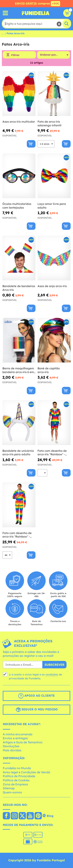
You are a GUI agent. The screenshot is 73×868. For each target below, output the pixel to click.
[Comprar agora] (31, 144)
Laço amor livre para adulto (52, 206)
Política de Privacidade (19, 776)
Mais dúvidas (12, 750)
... (3, 33)
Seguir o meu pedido (36, 710)
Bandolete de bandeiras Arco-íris (19, 288)
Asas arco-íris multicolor (19, 122)
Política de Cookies (16, 780)
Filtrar (15, 55)
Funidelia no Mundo (17, 768)
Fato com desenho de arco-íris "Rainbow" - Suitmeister (17, 535)
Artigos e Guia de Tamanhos (23, 742)
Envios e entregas (15, 738)
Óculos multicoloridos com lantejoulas (17, 206)
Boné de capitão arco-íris (49, 370)
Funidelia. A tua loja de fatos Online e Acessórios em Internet (36, 13)
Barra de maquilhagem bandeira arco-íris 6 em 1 (18, 370)
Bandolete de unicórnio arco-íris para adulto (18, 453)
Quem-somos (12, 792)
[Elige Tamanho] (46, 144)
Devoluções (11, 746)
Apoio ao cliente (36, 696)
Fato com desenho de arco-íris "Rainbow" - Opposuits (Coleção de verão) (53, 453)
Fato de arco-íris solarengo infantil (49, 123)
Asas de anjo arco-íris (52, 286)
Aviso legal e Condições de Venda (26, 772)
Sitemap (9, 788)
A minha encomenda (18, 734)
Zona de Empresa (15, 784)
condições (52, 674)
